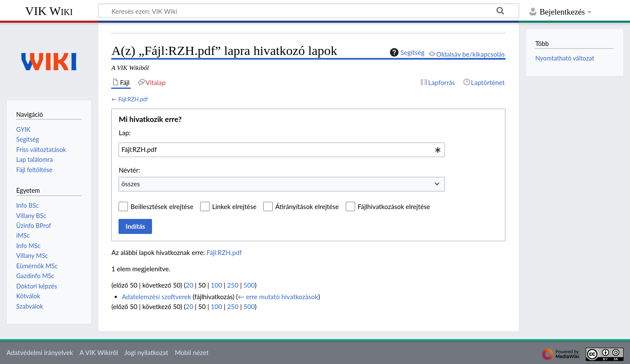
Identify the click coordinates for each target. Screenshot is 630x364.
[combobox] (282, 150)
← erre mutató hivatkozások (278, 297)
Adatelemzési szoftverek (157, 297)
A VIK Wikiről (99, 352)
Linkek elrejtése (234, 206)
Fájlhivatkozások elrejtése (394, 206)
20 (189, 285)
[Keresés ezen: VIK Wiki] (309, 11)
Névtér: (129, 170)
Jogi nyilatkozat (146, 352)
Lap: (125, 133)
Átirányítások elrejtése (307, 206)
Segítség (406, 52)
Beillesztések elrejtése (162, 206)
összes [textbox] (131, 184)
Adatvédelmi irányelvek (40, 352)
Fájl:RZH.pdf (133, 99)
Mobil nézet (192, 352)
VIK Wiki (49, 11)
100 (216, 285)
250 (233, 285)
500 (249, 285)
